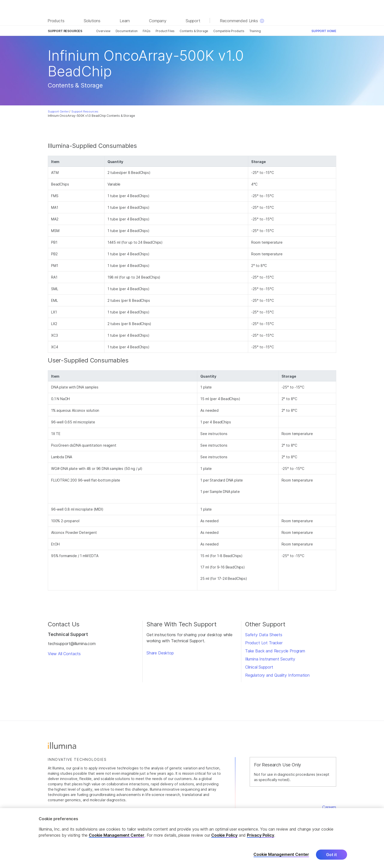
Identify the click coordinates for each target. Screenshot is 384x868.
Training (255, 31)
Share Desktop (160, 653)
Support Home (324, 31)
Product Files (165, 31)
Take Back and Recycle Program (275, 651)
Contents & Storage (194, 31)
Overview (103, 31)
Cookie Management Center (117, 835)
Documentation (127, 31)
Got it (332, 855)
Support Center (58, 111)
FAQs (146, 31)
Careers (329, 807)
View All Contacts (64, 654)
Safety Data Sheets (264, 635)
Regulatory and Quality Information (277, 675)
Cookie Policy (224, 835)
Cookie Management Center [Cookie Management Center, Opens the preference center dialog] (281, 855)
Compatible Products (229, 31)
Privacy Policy (261, 835)
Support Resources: (85, 111)
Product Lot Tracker (264, 643)
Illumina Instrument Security (270, 659)
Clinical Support (259, 667)
